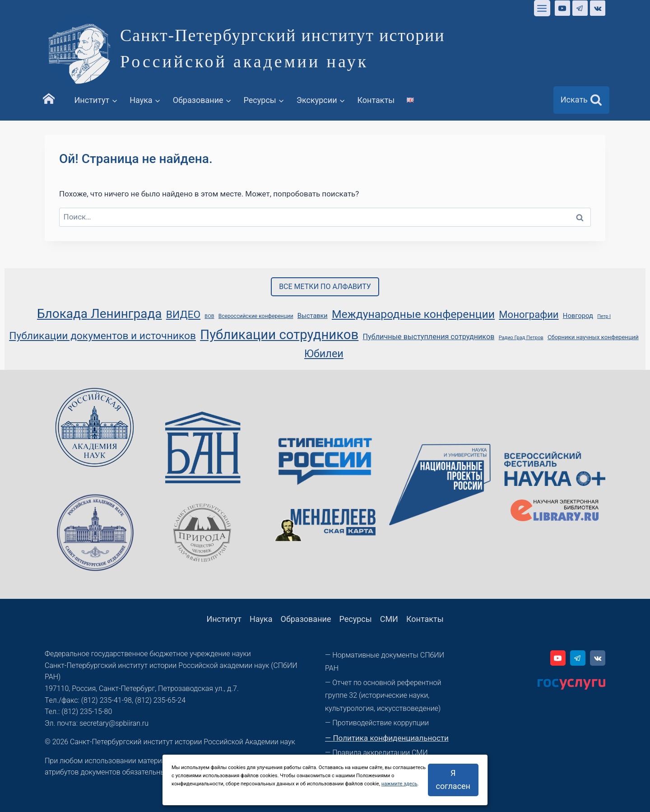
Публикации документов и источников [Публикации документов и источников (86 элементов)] (102, 336)
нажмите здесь (399, 784)
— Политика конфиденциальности (387, 738)
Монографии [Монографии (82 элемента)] (529, 315)
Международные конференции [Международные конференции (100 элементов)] (413, 314)
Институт (224, 619)
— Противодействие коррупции (377, 723)
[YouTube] (562, 8)
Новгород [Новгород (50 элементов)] (578, 316)
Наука (261, 619)
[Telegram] (580, 8)
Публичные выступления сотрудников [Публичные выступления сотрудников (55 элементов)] (429, 337)
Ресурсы (355, 619)
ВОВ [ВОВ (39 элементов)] (209, 316)
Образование (306, 619)
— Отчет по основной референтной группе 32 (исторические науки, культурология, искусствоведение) (383, 696)
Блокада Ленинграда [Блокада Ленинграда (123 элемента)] (100, 314)
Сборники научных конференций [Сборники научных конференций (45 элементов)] (593, 337)
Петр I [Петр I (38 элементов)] (604, 316)
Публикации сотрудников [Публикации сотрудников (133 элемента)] (279, 335)
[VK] (598, 8)
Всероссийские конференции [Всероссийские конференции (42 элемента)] (256, 316)
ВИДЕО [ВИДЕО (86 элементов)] (183, 315)
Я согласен (453, 779)
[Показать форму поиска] (581, 100)
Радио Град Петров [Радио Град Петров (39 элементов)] (521, 338)
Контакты (376, 100)
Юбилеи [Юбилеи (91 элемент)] (324, 354)
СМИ (389, 619)
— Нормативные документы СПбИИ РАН (385, 662)
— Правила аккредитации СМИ (376, 753)
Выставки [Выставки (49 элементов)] (313, 316)
